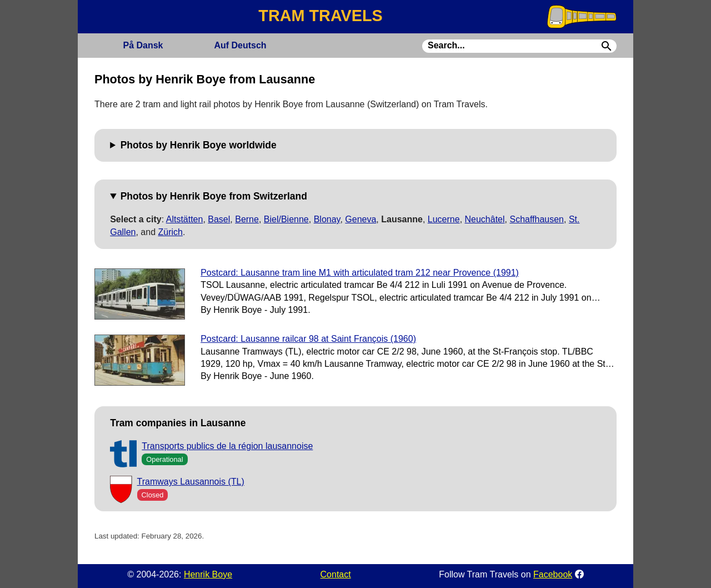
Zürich (170, 232)
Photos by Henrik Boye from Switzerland (214, 196)
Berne (247, 219)
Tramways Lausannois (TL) (191, 482)
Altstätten (185, 219)
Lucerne (444, 219)
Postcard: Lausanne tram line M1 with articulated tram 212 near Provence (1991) (360, 273)
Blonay (327, 219)
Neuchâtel (485, 219)
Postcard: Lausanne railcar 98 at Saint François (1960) (308, 339)
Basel (219, 219)
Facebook (553, 574)
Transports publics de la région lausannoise (227, 446)
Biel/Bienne (286, 219)
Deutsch (240, 45)
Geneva (360, 219)
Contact (336, 574)
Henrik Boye (208, 574)
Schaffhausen (537, 219)
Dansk (143, 45)
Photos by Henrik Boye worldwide (199, 145)
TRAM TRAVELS (320, 16)
